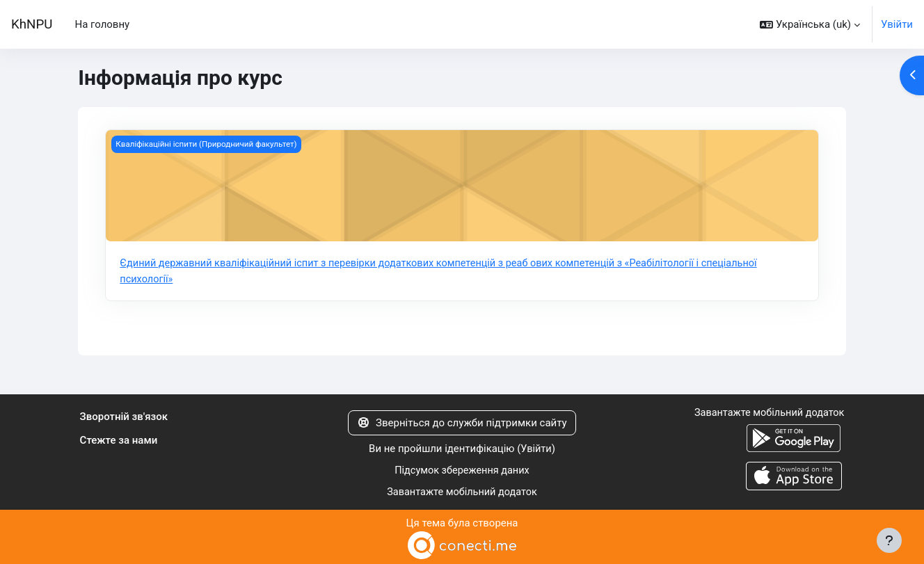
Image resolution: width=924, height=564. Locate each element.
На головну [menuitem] (102, 24)
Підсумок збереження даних (462, 470)
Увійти (897, 24)
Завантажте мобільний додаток (462, 491)
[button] (810, 24)
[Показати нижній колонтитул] (889, 540)
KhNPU (32, 24)
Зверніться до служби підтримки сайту (462, 423)
